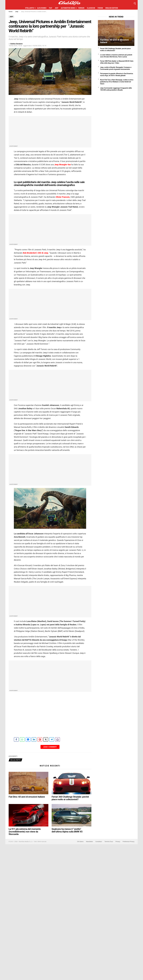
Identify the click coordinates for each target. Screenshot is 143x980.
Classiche (91, 8)
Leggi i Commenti (50, 747)
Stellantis (30, 8)
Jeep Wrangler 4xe (62, 165)
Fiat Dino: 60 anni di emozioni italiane (27, 797)
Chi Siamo (80, 842)
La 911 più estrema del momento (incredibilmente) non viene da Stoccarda (25, 832)
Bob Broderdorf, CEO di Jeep (36, 253)
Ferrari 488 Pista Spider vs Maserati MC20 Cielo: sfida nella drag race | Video (117, 62)
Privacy (118, 842)
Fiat (51, 8)
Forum (100, 8)
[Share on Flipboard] (40, 739)
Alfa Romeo (42, 8)
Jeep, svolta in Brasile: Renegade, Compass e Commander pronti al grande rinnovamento (116, 68)
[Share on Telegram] (52, 739)
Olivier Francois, (63, 197)
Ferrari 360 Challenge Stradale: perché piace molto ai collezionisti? (70, 798)
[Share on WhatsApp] (22, 739)
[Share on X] (46, 739)
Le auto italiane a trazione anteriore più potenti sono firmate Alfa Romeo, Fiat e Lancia (116, 56)
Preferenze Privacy (129, 842)
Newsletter (89, 842)
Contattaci (99, 842)
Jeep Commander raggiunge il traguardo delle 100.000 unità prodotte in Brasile (116, 89)
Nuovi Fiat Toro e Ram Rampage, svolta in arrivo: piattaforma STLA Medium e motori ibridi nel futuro (117, 82)
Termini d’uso (109, 842)
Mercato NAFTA (16, 760)
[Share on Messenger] (28, 739)
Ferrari (81, 8)
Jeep (56, 8)
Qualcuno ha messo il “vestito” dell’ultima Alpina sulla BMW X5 (67, 830)
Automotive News (68, 8)
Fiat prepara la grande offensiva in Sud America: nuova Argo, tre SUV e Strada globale (117, 75)
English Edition (112, 8)
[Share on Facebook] (16, 739)
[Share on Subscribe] (58, 739)
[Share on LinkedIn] (34, 739)
